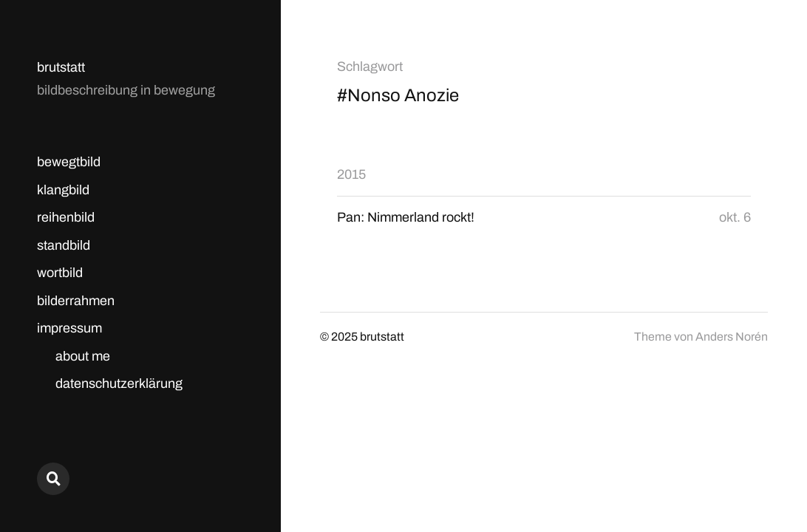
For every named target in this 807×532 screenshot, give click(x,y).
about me (83, 356)
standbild (64, 245)
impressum (69, 328)
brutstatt (61, 67)
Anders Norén (732, 337)
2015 (351, 174)
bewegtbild (69, 162)
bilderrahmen (76, 301)
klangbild (63, 190)
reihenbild (66, 217)
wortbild (60, 273)
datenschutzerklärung (119, 383)
